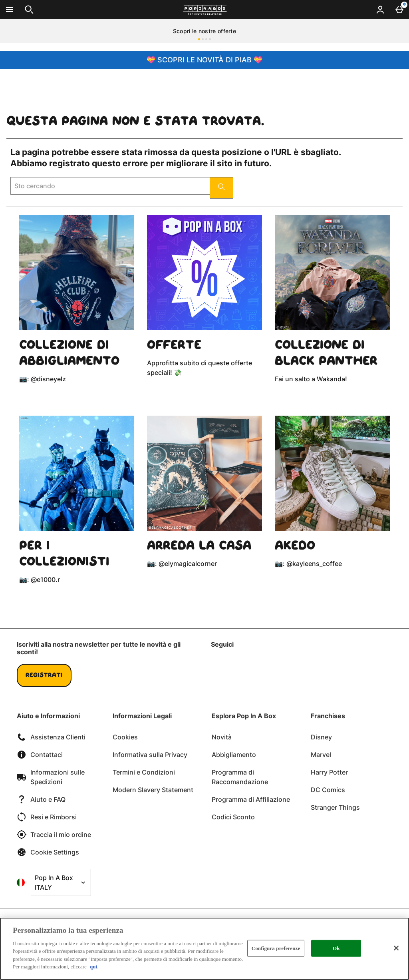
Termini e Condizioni (144, 772)
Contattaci (40, 755)
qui (93, 967)
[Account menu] (380, 10)
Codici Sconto (233, 817)
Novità (222, 737)
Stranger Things (335, 807)
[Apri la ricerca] (29, 10)
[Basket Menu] (399, 10)
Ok (336, 948)
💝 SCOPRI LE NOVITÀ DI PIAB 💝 (204, 60)
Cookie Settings (48, 852)
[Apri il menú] (10, 10)
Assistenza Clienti (51, 737)
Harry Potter (329, 772)
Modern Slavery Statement (153, 790)
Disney (321, 737)
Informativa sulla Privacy (150, 755)
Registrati (44, 675)
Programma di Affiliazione (251, 799)
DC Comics (328, 790)
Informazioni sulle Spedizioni (51, 777)
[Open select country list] (61, 882)
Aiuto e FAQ (41, 799)
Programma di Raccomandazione (240, 777)
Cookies (125, 737)
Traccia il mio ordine (54, 835)
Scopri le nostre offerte (204, 31)
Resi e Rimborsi (47, 817)
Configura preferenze (276, 948)
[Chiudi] (396, 948)
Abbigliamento (234, 755)
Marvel (321, 755)
